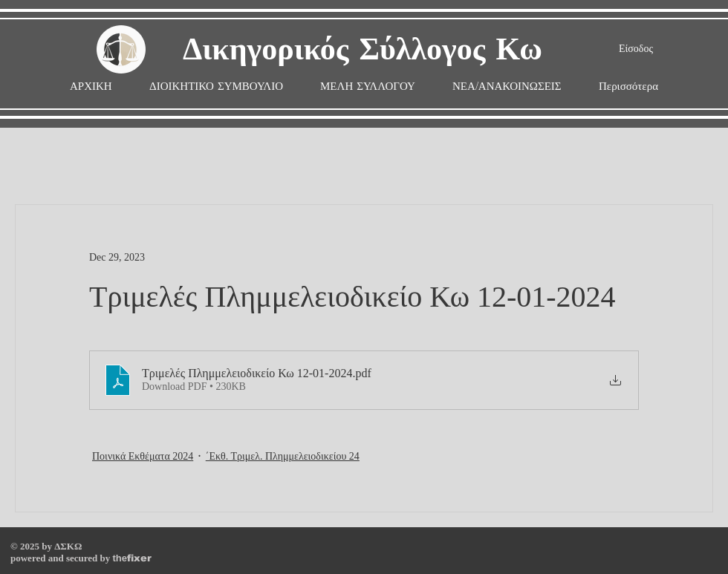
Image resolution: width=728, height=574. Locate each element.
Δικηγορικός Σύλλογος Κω (363, 50)
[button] (368, 87)
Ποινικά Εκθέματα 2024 (143, 456)
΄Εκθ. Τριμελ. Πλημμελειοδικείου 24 (283, 456)
